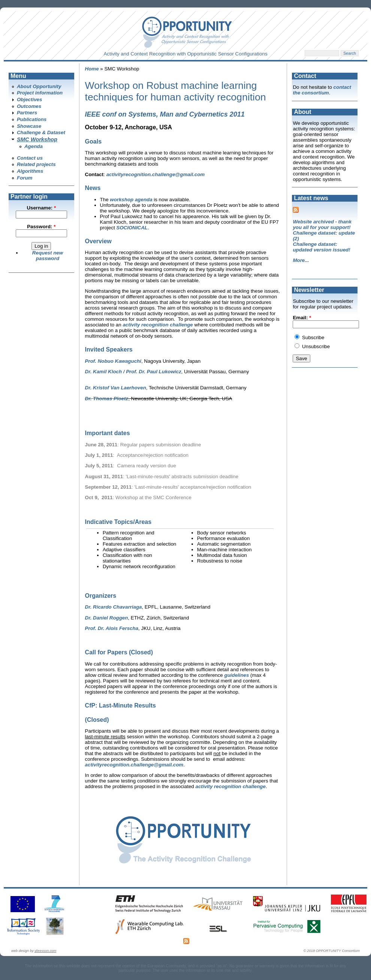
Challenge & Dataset (41, 132)
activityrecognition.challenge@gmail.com (156, 174)
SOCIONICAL (132, 228)
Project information (40, 93)
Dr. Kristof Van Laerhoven (116, 388)
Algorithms (30, 171)
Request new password (48, 256)
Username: (41, 208)
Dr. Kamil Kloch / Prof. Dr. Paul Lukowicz (133, 372)
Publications (32, 119)
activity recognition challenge (158, 325)
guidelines (237, 675)
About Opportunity (39, 86)
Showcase (29, 126)
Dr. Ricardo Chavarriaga (114, 607)
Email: (302, 318)
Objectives (29, 99)
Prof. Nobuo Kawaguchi (113, 361)
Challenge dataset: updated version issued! (321, 247)
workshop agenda (131, 200)
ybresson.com (45, 951)
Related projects (36, 164)
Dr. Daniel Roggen (107, 618)
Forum (25, 178)
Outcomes (29, 106)
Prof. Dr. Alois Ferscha (112, 628)
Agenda (34, 146)
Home (92, 69)
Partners (27, 113)
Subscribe (309, 337)
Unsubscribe (312, 346)
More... (301, 260)
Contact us (30, 158)
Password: (41, 227)
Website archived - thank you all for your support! (322, 224)
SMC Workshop (37, 139)
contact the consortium (322, 90)
